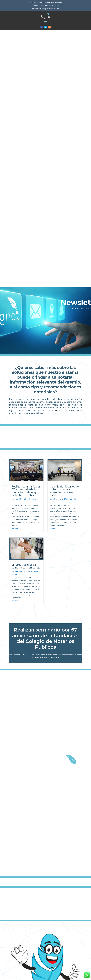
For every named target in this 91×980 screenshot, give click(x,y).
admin (17, 242)
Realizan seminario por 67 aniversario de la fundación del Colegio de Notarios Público (26, 234)
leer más (15, 271)
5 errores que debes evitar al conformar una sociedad (26, 957)
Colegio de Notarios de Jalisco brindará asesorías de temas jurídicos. (64, 234)
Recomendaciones (18, 967)
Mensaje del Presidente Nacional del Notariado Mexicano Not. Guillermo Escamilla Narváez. (63, 961)
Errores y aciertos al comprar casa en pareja (26, 309)
